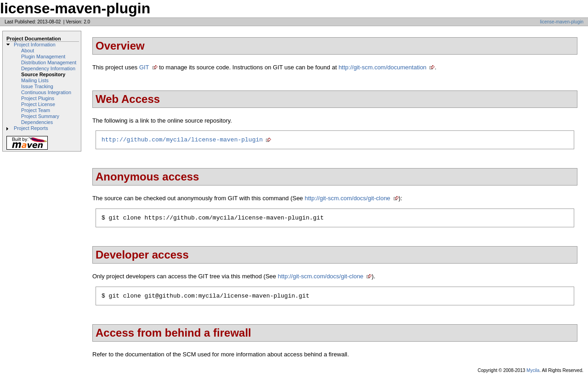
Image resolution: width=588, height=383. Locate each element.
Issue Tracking (37, 86)
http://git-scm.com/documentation (382, 67)
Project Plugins (38, 98)
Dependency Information (48, 68)
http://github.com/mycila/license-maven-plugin (182, 141)
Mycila (533, 375)
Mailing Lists (35, 80)
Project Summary (40, 116)
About (28, 51)
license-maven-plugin (562, 22)
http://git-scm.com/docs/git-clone (347, 200)
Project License (38, 104)
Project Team (36, 110)
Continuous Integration (46, 92)
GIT (144, 67)
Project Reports (31, 128)
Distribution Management (49, 62)
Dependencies (37, 122)
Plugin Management (43, 56)
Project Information (35, 45)
